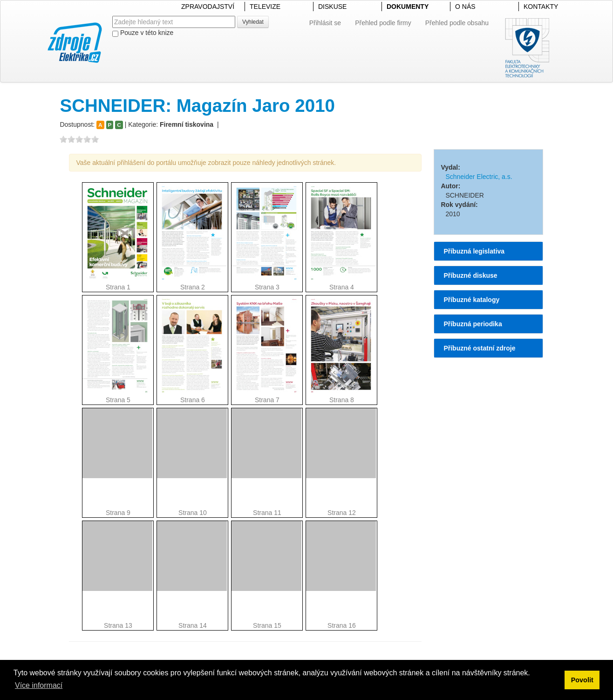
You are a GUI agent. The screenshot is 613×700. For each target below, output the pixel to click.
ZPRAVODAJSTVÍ (208, 7)
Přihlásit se (325, 23)
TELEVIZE (265, 7)
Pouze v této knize (143, 33)
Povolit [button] (582, 680)
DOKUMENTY (408, 7)
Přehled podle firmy (383, 23)
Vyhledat (253, 22)
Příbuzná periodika (473, 324)
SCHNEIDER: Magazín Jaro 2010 (197, 106)
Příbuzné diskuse (470, 275)
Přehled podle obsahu (457, 23)
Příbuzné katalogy (471, 300)
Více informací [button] (39, 685)
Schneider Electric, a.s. (479, 177)
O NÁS (465, 7)
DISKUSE (332, 7)
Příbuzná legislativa (474, 251)
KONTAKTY (541, 7)
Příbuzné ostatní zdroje (479, 348)
